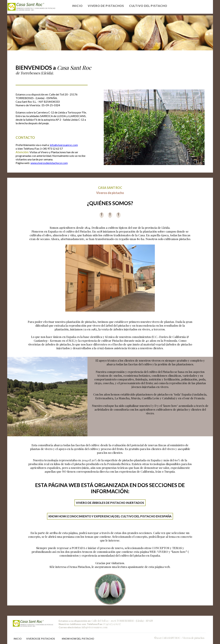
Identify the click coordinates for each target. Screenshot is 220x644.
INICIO (18, 639)
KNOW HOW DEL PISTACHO (78, 639)
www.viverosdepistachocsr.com (49, 163)
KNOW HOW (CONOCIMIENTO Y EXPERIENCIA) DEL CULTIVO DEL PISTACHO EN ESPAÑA (110, 516)
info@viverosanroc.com (64, 145)
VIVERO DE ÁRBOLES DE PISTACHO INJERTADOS (110, 503)
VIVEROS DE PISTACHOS (41, 639)
